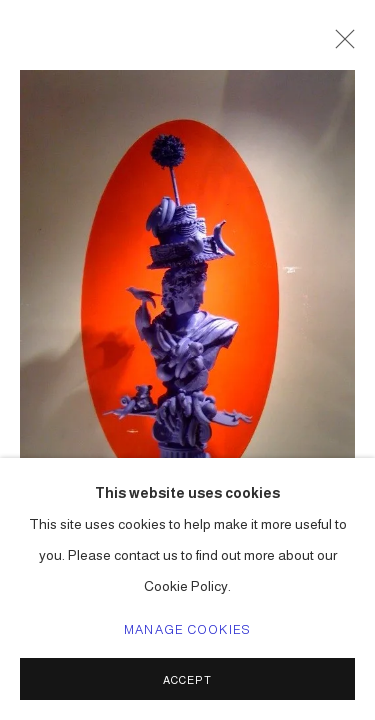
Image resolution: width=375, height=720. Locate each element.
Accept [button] (187, 680)
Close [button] (340, 45)
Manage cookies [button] (187, 630)
